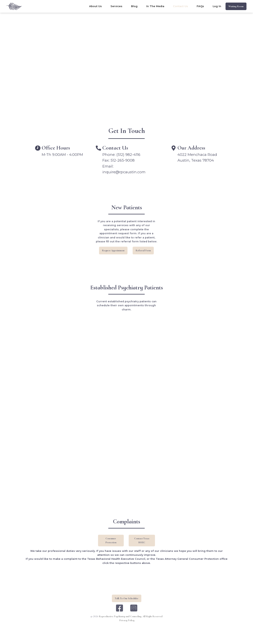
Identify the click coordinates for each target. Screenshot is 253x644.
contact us (180, 6)
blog (134, 6)
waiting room (236, 6)
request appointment (113, 258)
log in (217, 6)
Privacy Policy (127, 628)
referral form (143, 258)
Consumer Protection (111, 548)
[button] (116, 6)
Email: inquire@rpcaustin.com (124, 169)
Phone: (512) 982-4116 (121, 155)
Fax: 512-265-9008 (118, 160)
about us (95, 6)
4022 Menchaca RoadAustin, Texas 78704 (197, 158)
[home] (14, 6)
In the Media (155, 6)
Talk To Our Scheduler (127, 606)
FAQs (200, 6)
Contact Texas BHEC (142, 548)
